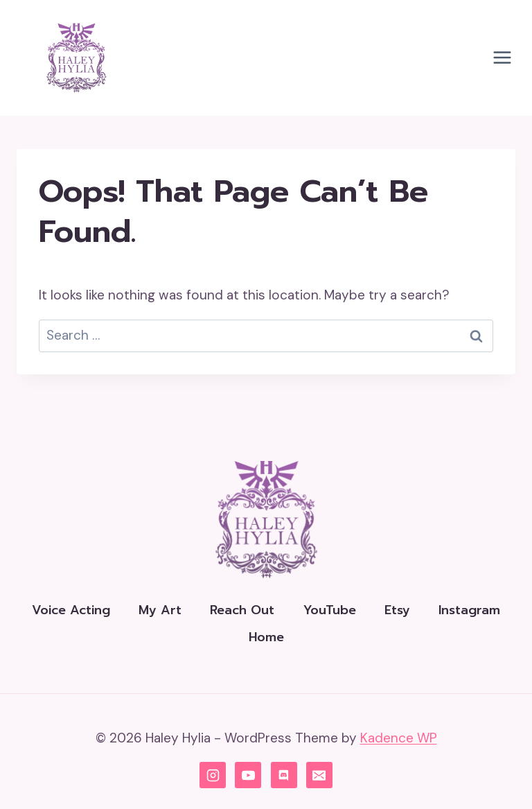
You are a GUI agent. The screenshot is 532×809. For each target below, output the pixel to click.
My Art (160, 610)
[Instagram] (213, 775)
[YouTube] (248, 775)
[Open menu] (502, 58)
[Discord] (284, 775)
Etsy (397, 610)
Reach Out (242, 610)
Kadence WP (399, 738)
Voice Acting (71, 610)
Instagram (469, 610)
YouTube (330, 610)
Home (266, 637)
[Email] (319, 775)
